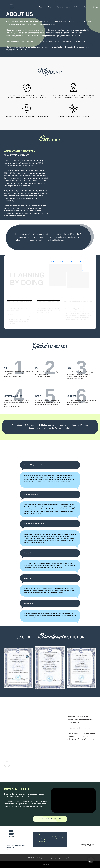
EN (93, 7)
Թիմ (39, 836)
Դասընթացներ (42, 839)
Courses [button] (51, 7)
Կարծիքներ (41, 841)
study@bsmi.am (10, 848)
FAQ (51, 834)
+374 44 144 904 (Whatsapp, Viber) (15, 845)
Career (87, 7)
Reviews (60, 7)
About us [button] (42, 7)
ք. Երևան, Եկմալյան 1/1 (13, 850)
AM (97, 7)
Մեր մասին (41, 834)
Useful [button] (68, 7)
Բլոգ (39, 844)
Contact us (77, 7)
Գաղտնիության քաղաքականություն (57, 837)
